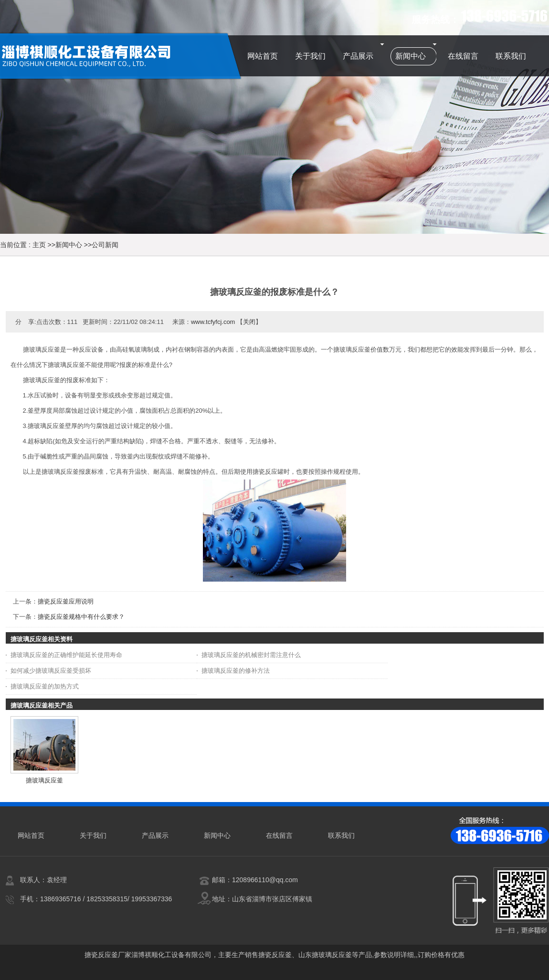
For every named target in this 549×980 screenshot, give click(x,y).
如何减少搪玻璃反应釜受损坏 (51, 671)
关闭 (249, 322)
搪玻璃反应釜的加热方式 (45, 686)
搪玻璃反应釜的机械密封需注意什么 (251, 655)
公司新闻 (105, 245)
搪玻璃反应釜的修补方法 (236, 671)
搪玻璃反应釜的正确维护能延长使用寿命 (66, 655)
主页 (39, 245)
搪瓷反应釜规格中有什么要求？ (81, 617)
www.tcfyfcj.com (213, 322)
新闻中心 (69, 245)
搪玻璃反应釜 (44, 780)
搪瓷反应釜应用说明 (66, 601)
